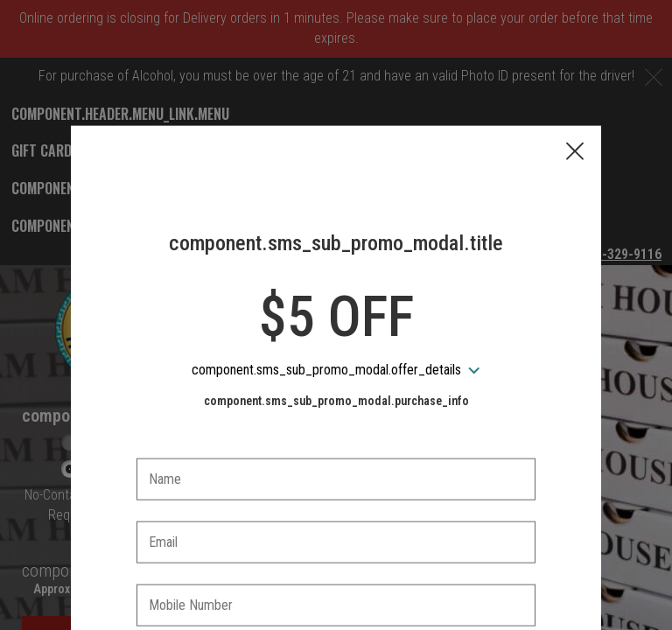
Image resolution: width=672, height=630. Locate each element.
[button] (575, 71)
